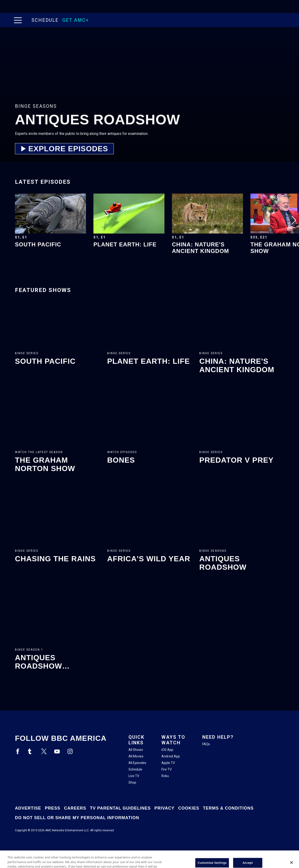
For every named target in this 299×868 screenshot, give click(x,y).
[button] (19, 20)
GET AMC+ (76, 20)
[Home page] (28, 20)
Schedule (45, 20)
